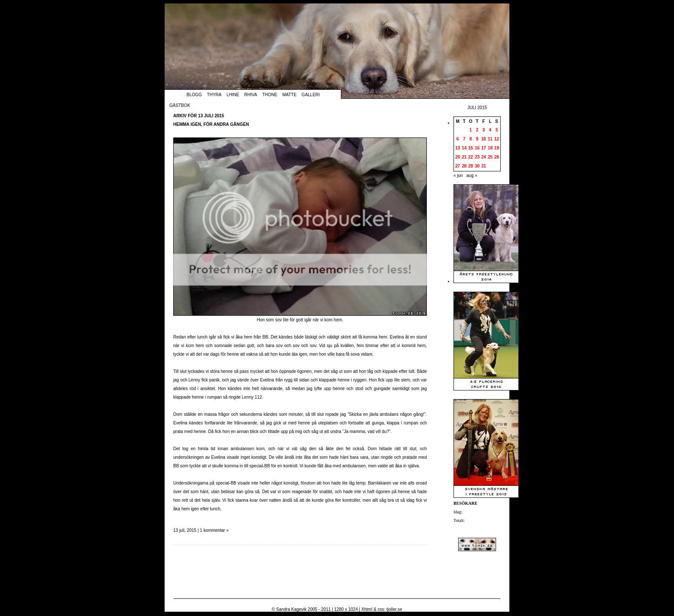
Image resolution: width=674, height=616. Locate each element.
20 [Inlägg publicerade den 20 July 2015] (458, 157)
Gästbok (180, 105)
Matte (290, 95)
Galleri (311, 95)
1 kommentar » (214, 530)
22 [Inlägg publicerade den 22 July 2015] (470, 157)
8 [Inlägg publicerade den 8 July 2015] (471, 139)
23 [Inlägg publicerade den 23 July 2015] (477, 157)
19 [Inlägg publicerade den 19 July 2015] (497, 148)
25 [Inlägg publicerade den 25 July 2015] (490, 157)
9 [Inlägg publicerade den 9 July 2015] (477, 139)
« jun (458, 175)
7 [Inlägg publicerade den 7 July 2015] (464, 139)
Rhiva (251, 95)
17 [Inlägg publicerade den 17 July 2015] (484, 148)
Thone (270, 95)
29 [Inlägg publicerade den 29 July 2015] (470, 166)
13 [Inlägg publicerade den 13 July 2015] (458, 148)
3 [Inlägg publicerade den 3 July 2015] (484, 130)
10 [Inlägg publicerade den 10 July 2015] (484, 139)
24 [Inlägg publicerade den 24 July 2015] (484, 157)
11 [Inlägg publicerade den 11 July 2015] (490, 139)
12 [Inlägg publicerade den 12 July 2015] (497, 139)
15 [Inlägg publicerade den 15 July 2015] (470, 148)
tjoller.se (394, 609)
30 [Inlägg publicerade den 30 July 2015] (477, 166)
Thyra (214, 95)
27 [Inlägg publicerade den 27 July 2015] (458, 166)
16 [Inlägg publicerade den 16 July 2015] (477, 148)
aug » (472, 175)
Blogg (194, 95)
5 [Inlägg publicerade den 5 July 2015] (497, 130)
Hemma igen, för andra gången (211, 124)
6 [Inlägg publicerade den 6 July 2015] (458, 139)
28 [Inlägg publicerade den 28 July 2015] (464, 166)
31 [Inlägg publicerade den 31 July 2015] (484, 166)
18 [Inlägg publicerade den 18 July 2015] (490, 148)
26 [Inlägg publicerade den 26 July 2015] (497, 157)
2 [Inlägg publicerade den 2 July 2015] (477, 130)
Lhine (233, 95)
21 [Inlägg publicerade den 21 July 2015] (464, 157)
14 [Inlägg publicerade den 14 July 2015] (464, 148)
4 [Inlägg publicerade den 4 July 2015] (490, 130)
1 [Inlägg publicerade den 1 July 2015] (471, 130)
